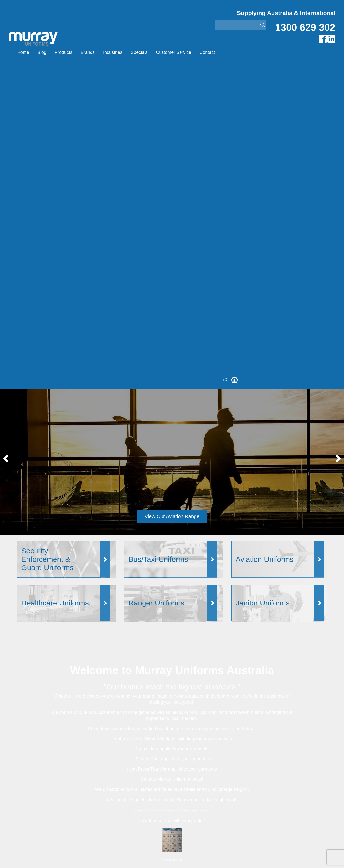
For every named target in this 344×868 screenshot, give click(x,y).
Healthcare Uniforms (190, 790)
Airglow (101, 778)
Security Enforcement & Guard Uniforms (207, 808)
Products (63, 52)
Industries (113, 52)
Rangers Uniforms (188, 802)
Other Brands (106, 796)
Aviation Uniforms (188, 778)
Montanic (102, 790)
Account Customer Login (38, 821)
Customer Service (173, 52)
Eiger (99, 784)
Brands (88, 52)
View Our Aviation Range (172, 192)
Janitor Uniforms (186, 796)
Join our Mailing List (172, 681)
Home (23, 52)
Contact (207, 52)
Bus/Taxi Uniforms (188, 784)
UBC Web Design (140, 858)
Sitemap (106, 858)
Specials (139, 52)
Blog (42, 52)
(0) (231, 52)
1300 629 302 (305, 27)
